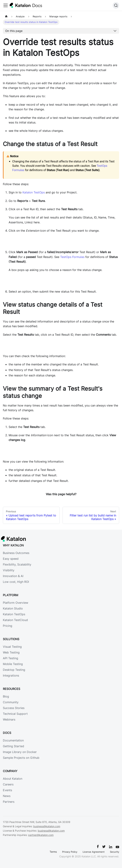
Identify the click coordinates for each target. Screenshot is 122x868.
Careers (8, 784)
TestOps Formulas (72, 257)
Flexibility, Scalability (17, 564)
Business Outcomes (16, 553)
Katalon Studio (13, 608)
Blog (6, 696)
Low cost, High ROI (16, 582)
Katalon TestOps (34, 192)
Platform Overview (16, 603)
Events (7, 790)
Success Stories (14, 708)
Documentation (13, 740)
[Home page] (6, 16)
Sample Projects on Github (21, 758)
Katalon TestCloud (15, 620)
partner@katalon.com (41, 835)
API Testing (11, 658)
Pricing (8, 626)
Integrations (11, 675)
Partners (9, 802)
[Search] (116, 5)
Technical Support (15, 714)
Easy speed (11, 559)
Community (11, 702)
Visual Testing (12, 647)
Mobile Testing (13, 664)
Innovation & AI (13, 576)
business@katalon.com (47, 826)
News (7, 796)
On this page (14, 31)
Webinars (9, 719)
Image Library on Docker (20, 752)
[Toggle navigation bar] (6, 5)
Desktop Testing (14, 670)
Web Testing (11, 652)
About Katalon (13, 779)
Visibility (9, 570)
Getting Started (13, 746)
